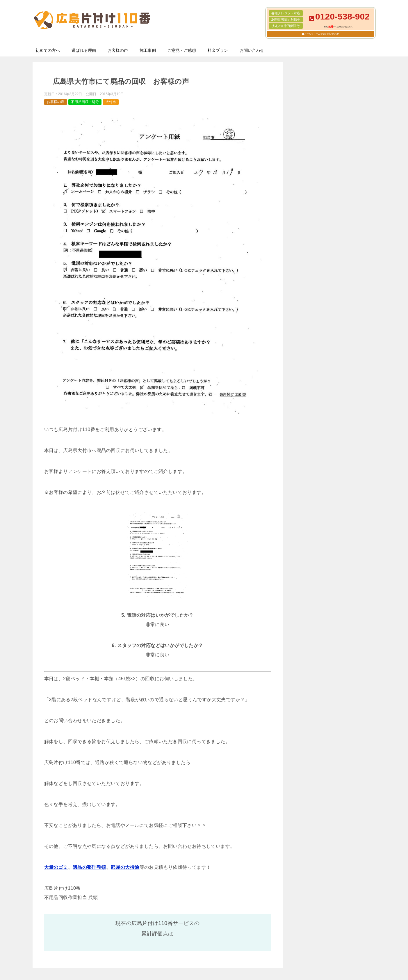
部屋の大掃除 (125, 867)
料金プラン (218, 50)
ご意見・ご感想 (182, 50)
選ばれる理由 (84, 50)
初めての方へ (48, 50)
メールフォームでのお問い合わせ (322, 34)
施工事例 (148, 50)
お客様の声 (118, 50)
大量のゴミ (56, 867)
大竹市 (111, 102)
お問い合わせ (252, 50)
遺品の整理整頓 (89, 867)
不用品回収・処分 (85, 102)
